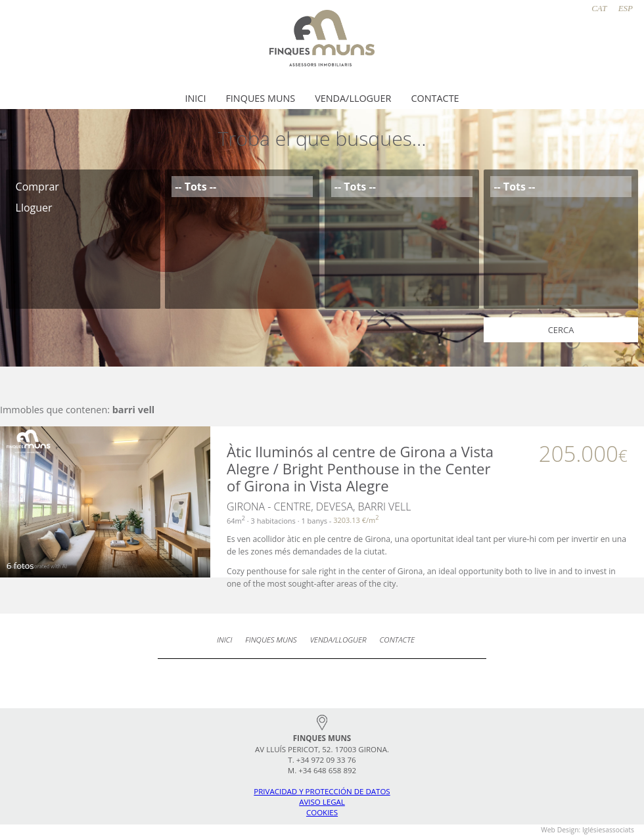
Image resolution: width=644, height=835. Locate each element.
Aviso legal (322, 802)
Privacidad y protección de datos (322, 791)
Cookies (322, 812)
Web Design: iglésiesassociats (587, 830)
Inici (195, 98)
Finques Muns (260, 98)
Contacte (435, 98)
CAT (599, 8)
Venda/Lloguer (353, 98)
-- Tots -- (242, 187)
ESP (626, 8)
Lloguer (83, 208)
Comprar (83, 187)
